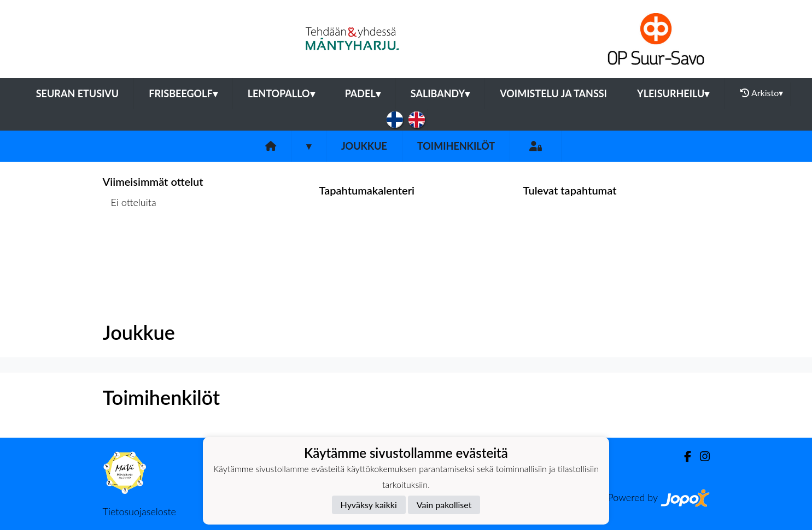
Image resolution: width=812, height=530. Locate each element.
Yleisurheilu (673, 93)
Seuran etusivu (78, 93)
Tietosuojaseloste (139, 511)
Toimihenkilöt (456, 146)
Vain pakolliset (444, 505)
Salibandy (440, 93)
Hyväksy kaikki (369, 505)
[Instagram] (700, 457)
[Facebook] (683, 457)
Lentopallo (281, 93)
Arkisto (762, 93)
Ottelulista (130, 245)
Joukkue (364, 146)
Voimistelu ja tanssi (553, 93)
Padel (363, 93)
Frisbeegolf (183, 93)
